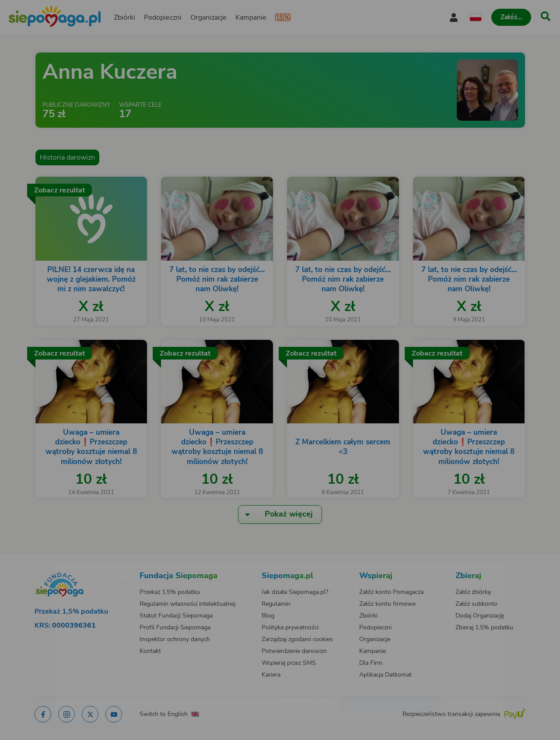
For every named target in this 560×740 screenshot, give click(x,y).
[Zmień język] (88, 567)
